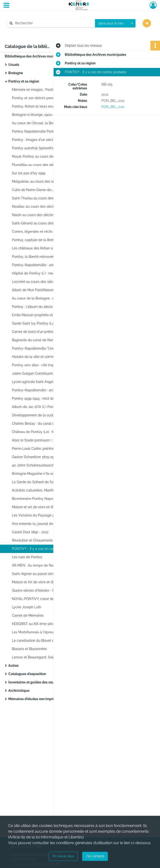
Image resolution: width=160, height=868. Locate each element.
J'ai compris (95, 856)
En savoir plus (63, 856)
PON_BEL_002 (113, 107)
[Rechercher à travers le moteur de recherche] (53, 23)
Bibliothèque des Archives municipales (35, 56)
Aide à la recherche (25, 31)
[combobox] (115, 23)
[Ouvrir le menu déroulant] (6, 6)
